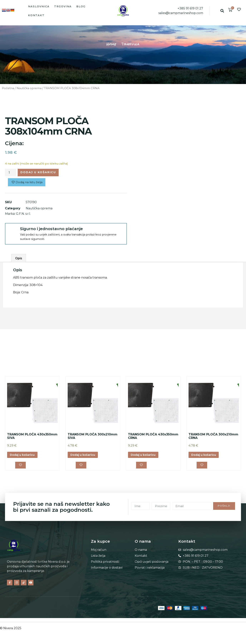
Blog (81, 6)
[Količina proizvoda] (11, 173)
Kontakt (36, 15)
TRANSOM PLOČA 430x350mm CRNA (153, 437)
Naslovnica (39, 6)
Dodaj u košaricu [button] (24, 456)
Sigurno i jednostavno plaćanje (51, 230)
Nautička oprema (29, 88)
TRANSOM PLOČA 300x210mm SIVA (93, 437)
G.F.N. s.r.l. (23, 215)
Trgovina (63, 6)
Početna (8, 88)
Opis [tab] (19, 259)
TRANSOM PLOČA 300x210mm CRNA (213, 437)
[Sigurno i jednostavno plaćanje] (12, 231)
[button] (222, 11)
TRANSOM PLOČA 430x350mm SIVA (32, 437)
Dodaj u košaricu (41, 173)
